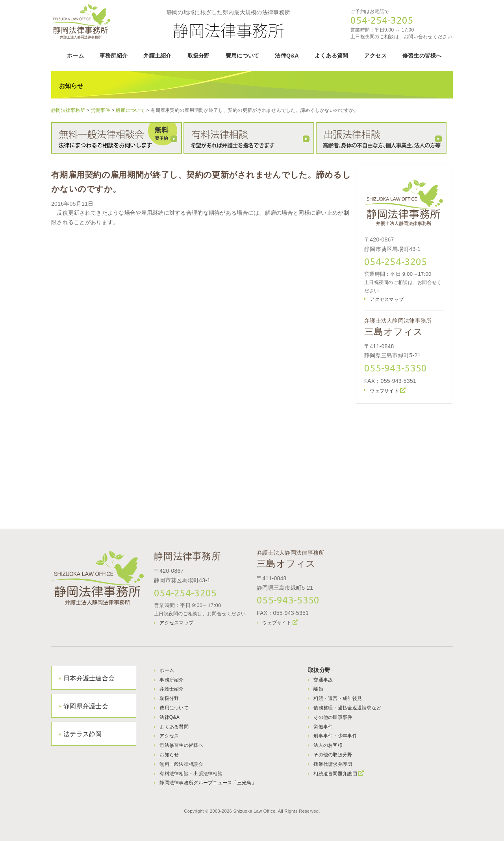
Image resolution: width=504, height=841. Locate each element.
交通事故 (323, 680)
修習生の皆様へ (422, 56)
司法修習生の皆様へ (181, 745)
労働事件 (323, 727)
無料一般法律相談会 (181, 764)
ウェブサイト (384, 391)
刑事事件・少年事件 (335, 736)
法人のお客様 (328, 745)
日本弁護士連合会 (89, 678)
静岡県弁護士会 (86, 706)
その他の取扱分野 (333, 755)
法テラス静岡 (83, 734)
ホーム (75, 56)
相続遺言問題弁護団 (335, 774)
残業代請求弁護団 (333, 764)
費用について (243, 56)
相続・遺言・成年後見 (338, 698)
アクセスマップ (387, 299)
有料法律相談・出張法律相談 (191, 774)
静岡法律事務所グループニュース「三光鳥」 (208, 783)
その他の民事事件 (333, 717)
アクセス (375, 56)
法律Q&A (287, 56)
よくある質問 (332, 56)
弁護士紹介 (157, 56)
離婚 (318, 689)
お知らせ (169, 755)
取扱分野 (199, 56)
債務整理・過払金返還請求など (347, 708)
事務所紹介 (114, 56)
